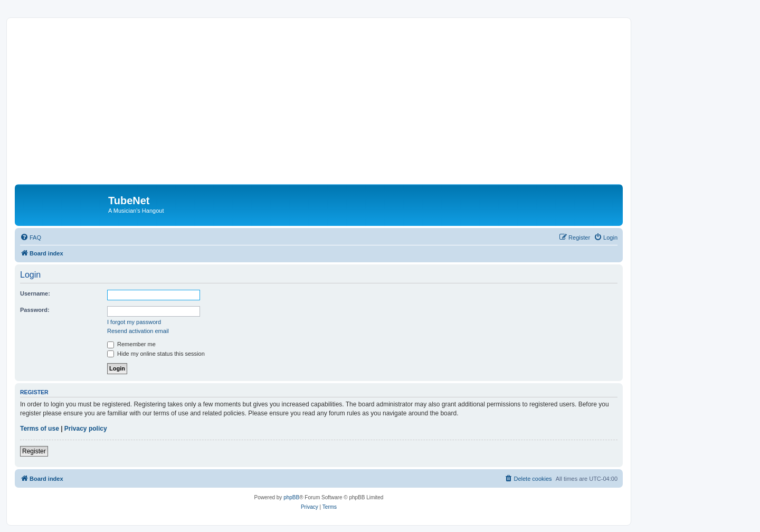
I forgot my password (134, 322)
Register (34, 451)
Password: (35, 310)
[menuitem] (31, 237)
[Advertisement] (331, 105)
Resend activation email (138, 331)
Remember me (131, 344)
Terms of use (40, 429)
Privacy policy (86, 429)
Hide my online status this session (156, 354)
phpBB (291, 497)
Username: (35, 293)
